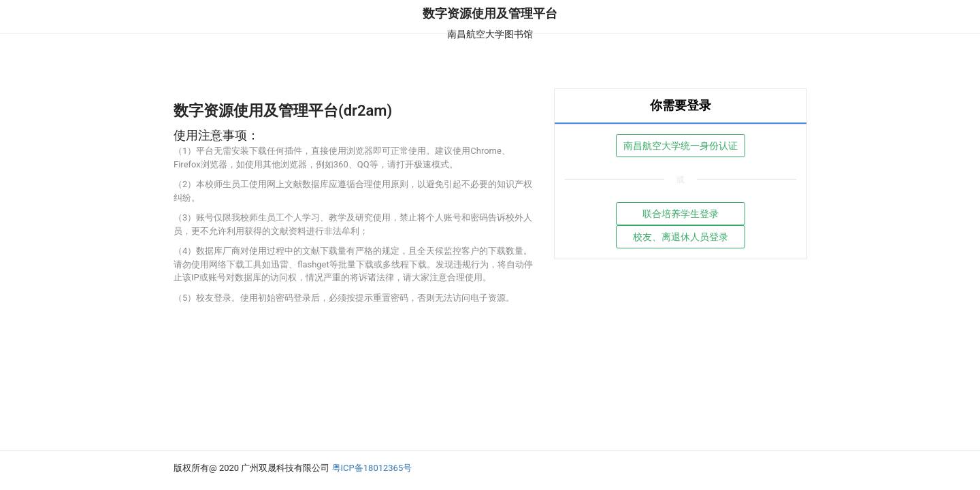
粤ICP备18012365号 (372, 468)
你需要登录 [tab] (681, 105)
